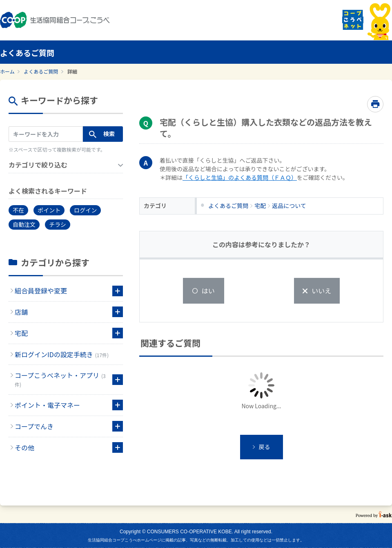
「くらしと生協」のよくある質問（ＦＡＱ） (240, 177)
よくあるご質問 (41, 71)
